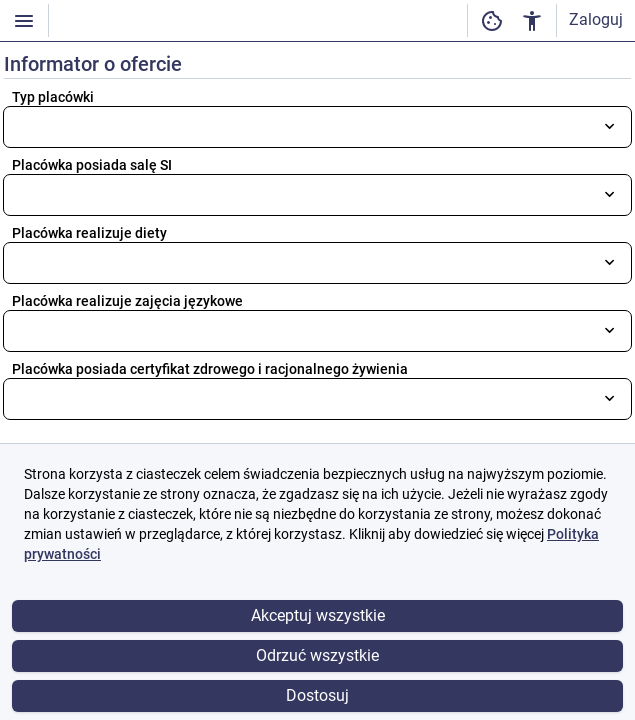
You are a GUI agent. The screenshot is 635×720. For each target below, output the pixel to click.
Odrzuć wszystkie (317, 655)
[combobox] (317, 127)
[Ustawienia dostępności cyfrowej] (492, 20)
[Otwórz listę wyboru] (609, 126)
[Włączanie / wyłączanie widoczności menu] (24, 20)
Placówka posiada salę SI (92, 165)
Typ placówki (53, 97)
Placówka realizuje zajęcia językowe (127, 301)
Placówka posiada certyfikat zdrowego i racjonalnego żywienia (210, 369)
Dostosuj (317, 695)
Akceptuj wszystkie (318, 615)
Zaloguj (596, 19)
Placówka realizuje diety (89, 233)
